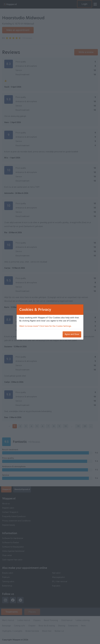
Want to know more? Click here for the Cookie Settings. (45, 326)
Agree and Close (72, 334)
